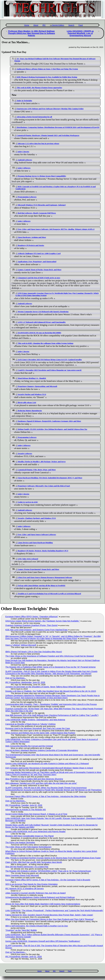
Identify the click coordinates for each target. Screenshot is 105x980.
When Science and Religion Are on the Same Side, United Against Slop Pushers (40, 733)
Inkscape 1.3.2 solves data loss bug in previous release (38, 143)
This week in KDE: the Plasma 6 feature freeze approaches (39, 88)
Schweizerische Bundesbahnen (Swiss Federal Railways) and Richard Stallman (40, 897)
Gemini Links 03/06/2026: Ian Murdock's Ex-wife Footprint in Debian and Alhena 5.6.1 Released (47, 764)
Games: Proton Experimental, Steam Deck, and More (38, 569)
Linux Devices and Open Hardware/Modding (35, 543)
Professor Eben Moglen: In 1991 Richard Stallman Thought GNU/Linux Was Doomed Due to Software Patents (31, 33)
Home (27, 25)
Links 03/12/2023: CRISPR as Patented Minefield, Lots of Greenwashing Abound (80, 33)
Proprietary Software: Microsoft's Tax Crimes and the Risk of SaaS (44, 486)
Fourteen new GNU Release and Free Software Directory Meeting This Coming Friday (50, 109)
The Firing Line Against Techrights (20, 842)
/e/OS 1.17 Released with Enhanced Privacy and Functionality (42, 322)
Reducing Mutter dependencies (30, 411)
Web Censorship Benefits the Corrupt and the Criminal (29, 746)
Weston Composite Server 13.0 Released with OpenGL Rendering (43, 312)
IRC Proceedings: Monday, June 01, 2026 (24, 957)
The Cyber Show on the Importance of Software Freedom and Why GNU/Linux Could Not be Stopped (49, 656)
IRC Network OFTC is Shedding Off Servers (24, 889)
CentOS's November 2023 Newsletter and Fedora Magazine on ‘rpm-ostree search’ (50, 370)
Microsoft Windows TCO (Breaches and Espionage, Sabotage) (42, 205)
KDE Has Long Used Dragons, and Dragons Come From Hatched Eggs (37, 630)
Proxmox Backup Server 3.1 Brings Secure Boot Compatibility (42, 176)
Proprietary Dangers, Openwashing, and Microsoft (37, 386)
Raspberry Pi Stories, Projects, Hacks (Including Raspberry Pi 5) (43, 551)
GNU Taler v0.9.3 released (28, 559)
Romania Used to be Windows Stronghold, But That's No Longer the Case (38, 728)
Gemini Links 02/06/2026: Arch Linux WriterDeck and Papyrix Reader (35, 832)
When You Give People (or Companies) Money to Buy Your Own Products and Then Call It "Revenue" (50, 919)
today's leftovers (24, 168)
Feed (81, 25)
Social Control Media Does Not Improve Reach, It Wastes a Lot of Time (36, 814)
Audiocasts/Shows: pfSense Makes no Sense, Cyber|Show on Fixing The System (47, 69)
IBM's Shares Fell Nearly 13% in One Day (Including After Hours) (34, 652)
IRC (44, 25)
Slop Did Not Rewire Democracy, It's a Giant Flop (27, 867)
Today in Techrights (24, 101)
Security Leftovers (25, 453)
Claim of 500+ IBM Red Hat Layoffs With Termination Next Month (34, 862)
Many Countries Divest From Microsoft (22, 875)
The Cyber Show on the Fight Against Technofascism (28, 847)
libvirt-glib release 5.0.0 (27, 402)
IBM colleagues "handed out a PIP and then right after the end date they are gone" (41, 783)
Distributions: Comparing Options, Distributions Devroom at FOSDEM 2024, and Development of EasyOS (58, 127)
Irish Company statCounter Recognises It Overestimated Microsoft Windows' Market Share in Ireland (49, 768)
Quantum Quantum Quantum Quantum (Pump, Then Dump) (32, 625)
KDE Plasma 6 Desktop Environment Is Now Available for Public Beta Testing (47, 77)
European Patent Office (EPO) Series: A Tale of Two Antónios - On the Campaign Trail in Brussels (48, 880)
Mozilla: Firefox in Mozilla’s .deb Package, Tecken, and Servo (42, 462)
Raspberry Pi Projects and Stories (31, 245)
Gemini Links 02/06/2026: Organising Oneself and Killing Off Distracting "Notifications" (43, 941)
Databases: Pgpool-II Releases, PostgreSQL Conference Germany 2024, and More (49, 421)
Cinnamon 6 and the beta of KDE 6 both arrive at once (39, 278)
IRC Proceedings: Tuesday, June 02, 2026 (24, 805)
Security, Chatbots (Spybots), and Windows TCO (37, 518)
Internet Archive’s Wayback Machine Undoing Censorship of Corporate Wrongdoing (42, 750)
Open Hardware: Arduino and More (32, 237)
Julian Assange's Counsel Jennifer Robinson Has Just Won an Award (35, 893)
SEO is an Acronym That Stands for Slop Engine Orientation (32, 884)
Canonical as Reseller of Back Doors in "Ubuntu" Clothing (30, 724)
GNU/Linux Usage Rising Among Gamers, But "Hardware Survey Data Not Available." (43, 621)
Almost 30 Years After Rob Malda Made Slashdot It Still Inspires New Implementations (43, 904)
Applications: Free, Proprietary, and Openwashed (37, 262)
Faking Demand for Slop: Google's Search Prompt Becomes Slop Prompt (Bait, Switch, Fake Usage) (49, 915)
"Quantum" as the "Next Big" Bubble (21, 930)
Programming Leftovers (27, 197)
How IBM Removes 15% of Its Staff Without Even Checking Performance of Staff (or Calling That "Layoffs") (52, 715)
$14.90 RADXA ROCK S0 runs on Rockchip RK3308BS (39, 333)
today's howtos (23, 152)
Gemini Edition (58, 25)
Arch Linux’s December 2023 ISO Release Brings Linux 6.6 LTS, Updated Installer (50, 360)
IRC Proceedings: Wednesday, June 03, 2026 (25, 682)
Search (71, 25)
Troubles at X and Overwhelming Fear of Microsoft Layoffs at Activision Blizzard (49, 594)
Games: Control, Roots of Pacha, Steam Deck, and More (40, 270)
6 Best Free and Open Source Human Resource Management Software (45, 577)
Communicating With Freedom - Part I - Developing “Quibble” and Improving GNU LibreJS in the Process (51, 704)
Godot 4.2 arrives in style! (28, 502)
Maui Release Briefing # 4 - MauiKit (32, 378)
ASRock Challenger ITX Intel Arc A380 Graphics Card (39, 253)
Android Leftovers (25, 160)
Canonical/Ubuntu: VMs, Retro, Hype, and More (37, 470)
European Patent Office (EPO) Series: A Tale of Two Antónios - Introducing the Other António (46, 796)
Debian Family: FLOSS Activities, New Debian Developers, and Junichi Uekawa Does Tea (52, 429)
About (36, 25)
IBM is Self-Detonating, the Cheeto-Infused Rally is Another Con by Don (37, 926)
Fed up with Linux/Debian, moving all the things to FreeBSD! (42, 585)
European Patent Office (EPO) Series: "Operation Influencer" (32, 617)
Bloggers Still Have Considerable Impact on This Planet (29, 836)
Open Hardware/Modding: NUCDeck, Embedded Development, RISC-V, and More (50, 478)
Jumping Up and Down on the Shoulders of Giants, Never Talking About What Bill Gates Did (45, 687)
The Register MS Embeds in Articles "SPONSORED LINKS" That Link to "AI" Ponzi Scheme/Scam (48, 871)
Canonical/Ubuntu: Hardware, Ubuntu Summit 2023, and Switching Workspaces (48, 135)
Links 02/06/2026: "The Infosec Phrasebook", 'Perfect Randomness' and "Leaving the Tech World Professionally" (54, 910)
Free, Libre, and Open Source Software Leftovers (37, 534)
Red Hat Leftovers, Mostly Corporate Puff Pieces (37, 213)
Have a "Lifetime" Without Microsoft (21, 645)
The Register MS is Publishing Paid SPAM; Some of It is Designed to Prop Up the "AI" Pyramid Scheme (50, 667)
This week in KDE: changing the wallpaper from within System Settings (46, 343)
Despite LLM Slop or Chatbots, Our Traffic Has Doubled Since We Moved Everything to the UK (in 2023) (51, 691)
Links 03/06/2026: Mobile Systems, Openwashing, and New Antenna (35, 720)
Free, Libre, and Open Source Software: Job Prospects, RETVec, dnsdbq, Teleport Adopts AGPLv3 (56, 229)
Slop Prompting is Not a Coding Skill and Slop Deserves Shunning (34, 779)
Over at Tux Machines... (16, 678)
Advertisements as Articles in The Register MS (26, 810)
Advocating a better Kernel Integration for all (34, 117)
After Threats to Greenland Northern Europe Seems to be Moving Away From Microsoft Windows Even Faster (53, 858)
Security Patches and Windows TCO (32, 394)
